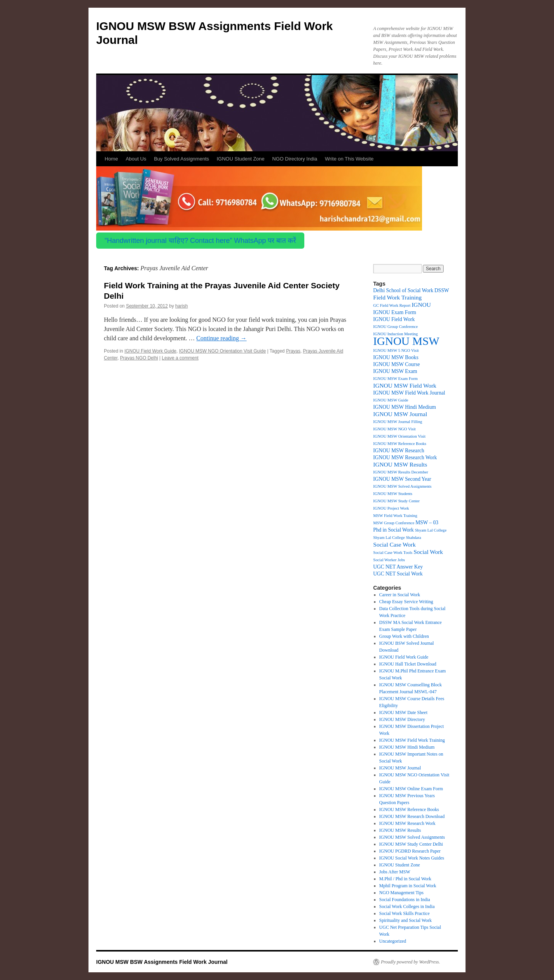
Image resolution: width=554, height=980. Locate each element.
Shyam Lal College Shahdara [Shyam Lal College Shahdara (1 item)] (397, 538)
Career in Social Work (400, 595)
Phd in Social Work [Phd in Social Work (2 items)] (393, 530)
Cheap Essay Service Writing (406, 602)
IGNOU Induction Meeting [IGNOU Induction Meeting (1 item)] (395, 334)
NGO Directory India (295, 159)
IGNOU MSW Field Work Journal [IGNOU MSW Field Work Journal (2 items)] (409, 393)
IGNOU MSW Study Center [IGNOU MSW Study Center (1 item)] (396, 501)
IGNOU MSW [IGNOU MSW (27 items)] (406, 341)
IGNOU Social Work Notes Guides (412, 858)
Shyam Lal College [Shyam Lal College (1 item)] (431, 530)
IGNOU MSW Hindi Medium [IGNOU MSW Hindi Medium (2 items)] (405, 407)
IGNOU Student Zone (240, 159)
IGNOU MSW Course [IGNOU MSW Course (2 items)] (396, 364)
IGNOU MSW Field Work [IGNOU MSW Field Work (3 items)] (405, 385)
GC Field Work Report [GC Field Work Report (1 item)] (392, 305)
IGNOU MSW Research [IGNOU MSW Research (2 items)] (399, 451)
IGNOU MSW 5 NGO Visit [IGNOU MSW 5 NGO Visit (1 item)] (396, 350)
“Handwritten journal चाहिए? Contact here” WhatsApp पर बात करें (200, 241)
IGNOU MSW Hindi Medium (407, 747)
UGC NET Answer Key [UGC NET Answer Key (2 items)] (398, 567)
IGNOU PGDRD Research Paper (410, 851)
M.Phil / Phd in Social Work (405, 879)
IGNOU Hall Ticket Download (408, 664)
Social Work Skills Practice (405, 913)
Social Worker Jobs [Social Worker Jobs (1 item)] (389, 560)
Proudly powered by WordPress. (410, 962)
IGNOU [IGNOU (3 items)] (421, 305)
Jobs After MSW (395, 872)
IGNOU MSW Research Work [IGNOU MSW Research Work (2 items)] (405, 457)
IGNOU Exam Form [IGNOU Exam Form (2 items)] (395, 312)
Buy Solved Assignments (181, 159)
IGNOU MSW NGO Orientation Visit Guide (222, 351)
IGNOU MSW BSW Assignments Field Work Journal (162, 962)
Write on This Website (349, 159)
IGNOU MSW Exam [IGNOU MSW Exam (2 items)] (395, 371)
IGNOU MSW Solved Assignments (412, 837)
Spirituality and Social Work (405, 920)
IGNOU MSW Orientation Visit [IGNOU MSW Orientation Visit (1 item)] (399, 436)
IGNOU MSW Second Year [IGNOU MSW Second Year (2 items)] (402, 479)
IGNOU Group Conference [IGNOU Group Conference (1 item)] (395, 327)
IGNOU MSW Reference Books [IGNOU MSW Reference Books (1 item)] (400, 444)
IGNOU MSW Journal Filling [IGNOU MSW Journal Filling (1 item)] (398, 422)
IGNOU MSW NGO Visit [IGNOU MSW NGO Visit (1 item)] (395, 429)
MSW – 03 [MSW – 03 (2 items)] (427, 523)
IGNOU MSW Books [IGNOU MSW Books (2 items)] (396, 357)
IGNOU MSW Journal (400, 768)
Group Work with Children (404, 636)
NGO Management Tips (401, 893)
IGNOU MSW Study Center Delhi (411, 844)
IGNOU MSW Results (400, 830)
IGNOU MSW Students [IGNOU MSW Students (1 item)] (393, 494)
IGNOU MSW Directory (402, 719)
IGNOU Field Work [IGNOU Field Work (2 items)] (394, 319)
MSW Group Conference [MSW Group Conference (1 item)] (394, 523)
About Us (136, 159)
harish (182, 306)
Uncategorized (393, 941)
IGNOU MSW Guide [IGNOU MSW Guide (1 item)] (391, 400)
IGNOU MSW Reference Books (409, 809)
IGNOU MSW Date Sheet (403, 712)
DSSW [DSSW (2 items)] (442, 290)
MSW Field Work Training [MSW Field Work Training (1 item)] (395, 516)
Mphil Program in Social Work (408, 886)
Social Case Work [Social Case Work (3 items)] (395, 544)
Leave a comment (180, 358)
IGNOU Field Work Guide (150, 351)
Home (111, 159)
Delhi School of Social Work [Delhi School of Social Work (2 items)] (403, 290)
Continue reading (221, 338)
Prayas (293, 351)
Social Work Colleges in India (407, 906)
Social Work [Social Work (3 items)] (428, 552)
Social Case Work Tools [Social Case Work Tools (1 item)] (393, 553)
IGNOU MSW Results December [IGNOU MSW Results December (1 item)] (401, 472)
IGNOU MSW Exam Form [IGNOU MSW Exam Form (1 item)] (395, 379)
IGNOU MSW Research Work (407, 823)
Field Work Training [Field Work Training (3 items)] (397, 297)
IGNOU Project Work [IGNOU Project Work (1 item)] (391, 508)
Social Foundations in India (405, 900)
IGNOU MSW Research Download (412, 816)
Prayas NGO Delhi (139, 358)
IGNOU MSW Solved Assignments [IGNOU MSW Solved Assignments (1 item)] (402, 486)
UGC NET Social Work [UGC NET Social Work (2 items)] (398, 574)
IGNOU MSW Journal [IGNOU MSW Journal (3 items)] (400, 414)
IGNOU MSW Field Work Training (412, 740)
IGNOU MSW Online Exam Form (411, 789)
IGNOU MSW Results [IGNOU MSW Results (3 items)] (400, 464)
